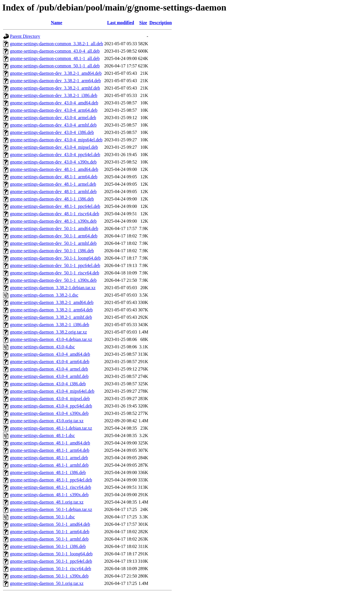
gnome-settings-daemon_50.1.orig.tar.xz (47, 583)
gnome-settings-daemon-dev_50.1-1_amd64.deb (54, 228)
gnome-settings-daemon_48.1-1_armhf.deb (49, 465)
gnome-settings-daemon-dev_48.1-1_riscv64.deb (55, 214)
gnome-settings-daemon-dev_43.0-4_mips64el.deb (56, 140)
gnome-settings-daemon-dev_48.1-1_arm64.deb (54, 177)
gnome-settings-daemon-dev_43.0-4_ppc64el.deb (55, 155)
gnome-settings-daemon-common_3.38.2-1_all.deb (56, 44)
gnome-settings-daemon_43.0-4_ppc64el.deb (51, 406)
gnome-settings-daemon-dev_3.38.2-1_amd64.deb (56, 73)
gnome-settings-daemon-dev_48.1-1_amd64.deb (54, 169)
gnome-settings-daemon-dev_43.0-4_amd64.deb (54, 103)
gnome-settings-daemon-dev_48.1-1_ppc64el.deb (55, 206)
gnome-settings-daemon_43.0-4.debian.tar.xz (51, 339)
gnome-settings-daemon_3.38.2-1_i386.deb (50, 325)
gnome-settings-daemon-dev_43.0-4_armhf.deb (53, 125)
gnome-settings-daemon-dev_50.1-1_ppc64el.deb (55, 265)
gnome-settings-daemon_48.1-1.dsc (42, 435)
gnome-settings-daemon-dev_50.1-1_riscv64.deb (55, 273)
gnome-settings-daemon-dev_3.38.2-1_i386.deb (54, 95)
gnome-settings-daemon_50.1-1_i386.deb (48, 546)
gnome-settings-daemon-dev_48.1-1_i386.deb (52, 199)
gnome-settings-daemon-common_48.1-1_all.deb (55, 58)
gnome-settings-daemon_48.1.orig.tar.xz (47, 502)
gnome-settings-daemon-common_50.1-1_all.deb (55, 66)
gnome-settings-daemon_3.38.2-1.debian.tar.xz (53, 288)
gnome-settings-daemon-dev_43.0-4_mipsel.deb (54, 147)
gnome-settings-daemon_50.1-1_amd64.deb (50, 524)
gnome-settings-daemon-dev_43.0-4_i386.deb (52, 132)
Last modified (121, 23)
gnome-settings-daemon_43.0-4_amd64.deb (50, 354)
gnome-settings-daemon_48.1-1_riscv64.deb (50, 487)
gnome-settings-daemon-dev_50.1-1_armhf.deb (53, 243)
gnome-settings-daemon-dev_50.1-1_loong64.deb (55, 258)
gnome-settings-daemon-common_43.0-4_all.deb (55, 51)
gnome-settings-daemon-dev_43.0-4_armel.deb (53, 118)
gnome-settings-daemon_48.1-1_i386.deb (48, 472)
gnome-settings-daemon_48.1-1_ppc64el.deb (51, 480)
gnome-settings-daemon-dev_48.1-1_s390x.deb (53, 221)
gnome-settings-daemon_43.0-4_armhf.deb (49, 376)
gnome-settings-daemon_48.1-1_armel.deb (49, 458)
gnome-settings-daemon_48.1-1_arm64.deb (50, 450)
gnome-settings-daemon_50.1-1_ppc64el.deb (51, 561)
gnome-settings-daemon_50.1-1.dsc (42, 517)
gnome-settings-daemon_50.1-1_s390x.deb (49, 576)
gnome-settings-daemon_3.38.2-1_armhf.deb (51, 317)
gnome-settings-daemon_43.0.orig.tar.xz (47, 421)
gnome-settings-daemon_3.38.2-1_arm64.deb (51, 310)
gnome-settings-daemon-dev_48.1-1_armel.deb (53, 184)
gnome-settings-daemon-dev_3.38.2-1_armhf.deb (55, 88)
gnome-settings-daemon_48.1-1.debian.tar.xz (51, 428)
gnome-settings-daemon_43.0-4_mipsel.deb (50, 399)
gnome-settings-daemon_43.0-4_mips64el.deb (52, 391)
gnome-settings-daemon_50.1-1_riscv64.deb (50, 569)
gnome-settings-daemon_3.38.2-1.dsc (44, 295)
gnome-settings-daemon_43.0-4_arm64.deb (50, 362)
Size (143, 23)
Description (161, 23)
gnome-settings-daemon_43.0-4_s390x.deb (49, 413)
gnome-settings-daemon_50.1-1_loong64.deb (51, 554)
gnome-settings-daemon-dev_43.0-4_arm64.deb (54, 110)
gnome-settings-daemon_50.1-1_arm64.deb (50, 532)
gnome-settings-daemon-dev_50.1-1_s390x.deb (53, 280)
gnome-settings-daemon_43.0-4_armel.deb (49, 369)
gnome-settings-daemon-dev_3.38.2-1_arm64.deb (55, 81)
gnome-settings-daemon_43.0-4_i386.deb (48, 384)
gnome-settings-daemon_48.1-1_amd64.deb (50, 443)
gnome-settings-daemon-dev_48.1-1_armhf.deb (53, 192)
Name (57, 23)
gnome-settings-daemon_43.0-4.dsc (42, 347)
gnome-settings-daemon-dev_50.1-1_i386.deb (52, 251)
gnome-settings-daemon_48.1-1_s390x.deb (49, 495)
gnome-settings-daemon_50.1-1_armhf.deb (49, 539)
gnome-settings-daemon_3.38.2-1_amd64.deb (52, 302)
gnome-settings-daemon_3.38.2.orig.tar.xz (48, 332)
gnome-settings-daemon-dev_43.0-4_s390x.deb (53, 162)
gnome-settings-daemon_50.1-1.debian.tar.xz (51, 509)
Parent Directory (25, 36)
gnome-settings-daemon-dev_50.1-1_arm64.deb (54, 236)
